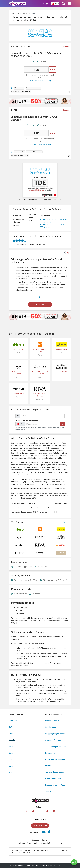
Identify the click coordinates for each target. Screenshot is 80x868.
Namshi (61, 375)
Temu (40, 355)
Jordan (11, 766)
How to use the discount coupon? (55, 763)
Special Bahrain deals (54, 727)
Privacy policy (51, 753)
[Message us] (74, 862)
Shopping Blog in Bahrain (55, 734)
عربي (46, 4)
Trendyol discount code (55, 772)
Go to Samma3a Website (40, 81)
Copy (53, 69)
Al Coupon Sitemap (53, 740)
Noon (62, 353)
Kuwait (11, 734)
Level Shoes (19, 377)
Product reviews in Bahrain (56, 785)
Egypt (11, 760)
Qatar (11, 753)
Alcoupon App (40, 820)
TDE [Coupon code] (36, 70)
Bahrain (12, 740)
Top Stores (17, 522)
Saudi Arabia (14, 721)
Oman (11, 747)
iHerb (18, 353)
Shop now (40, 304)
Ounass (40, 377)
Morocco (12, 773)
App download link (40, 826)
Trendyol (19, 397)
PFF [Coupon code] (36, 133)
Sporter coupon (52, 791)
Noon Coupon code (53, 778)
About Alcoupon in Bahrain (56, 747)
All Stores (21, 13)
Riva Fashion (40, 400)
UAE (10, 727)
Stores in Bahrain (52, 721)
